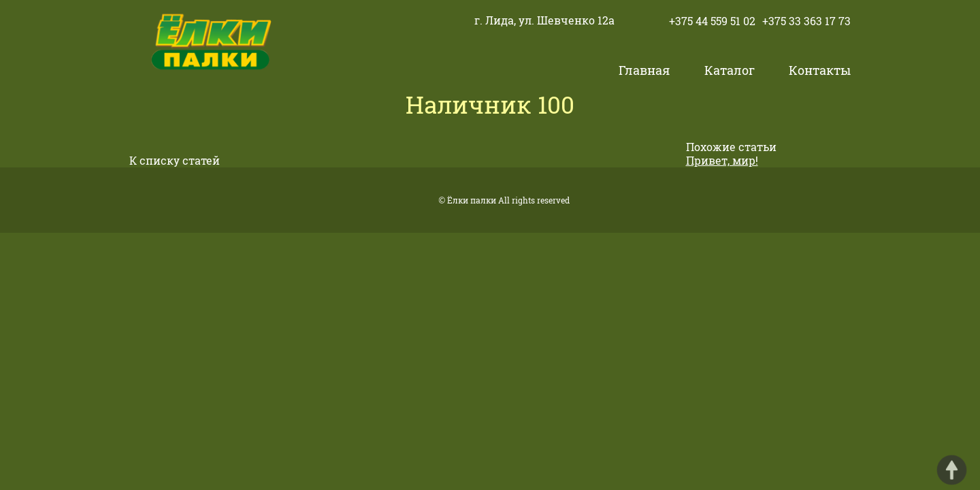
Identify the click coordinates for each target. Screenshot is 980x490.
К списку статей (175, 160)
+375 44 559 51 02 (712, 21)
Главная (644, 70)
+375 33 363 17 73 (806, 21)
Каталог (730, 70)
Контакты (820, 70)
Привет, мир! (722, 160)
